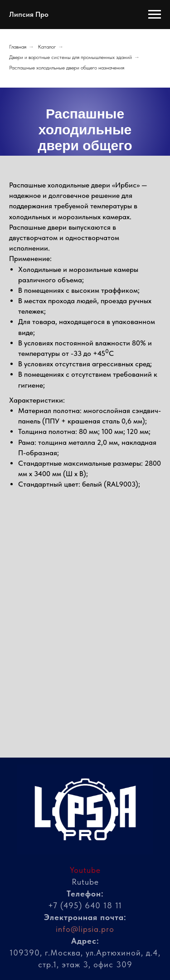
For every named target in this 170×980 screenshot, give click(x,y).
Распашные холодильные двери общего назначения (67, 68)
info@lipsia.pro (85, 929)
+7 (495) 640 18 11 (85, 905)
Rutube (85, 882)
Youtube (85, 870)
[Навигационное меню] (155, 15)
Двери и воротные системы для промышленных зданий (70, 57)
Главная (18, 47)
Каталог (47, 47)
